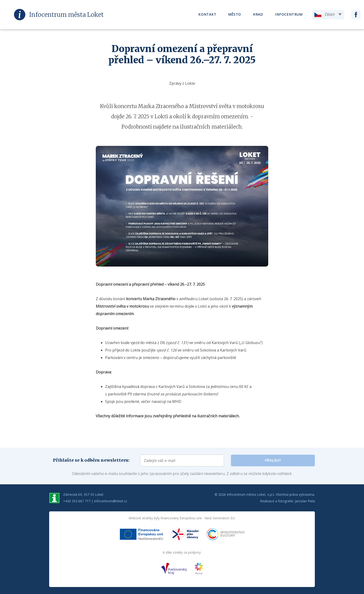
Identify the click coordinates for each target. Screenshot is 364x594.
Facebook (356, 15)
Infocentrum (289, 15)
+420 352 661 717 (77, 501)
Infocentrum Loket (66, 15)
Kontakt (207, 15)
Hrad (258, 15)
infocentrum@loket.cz (111, 501)
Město (235, 15)
